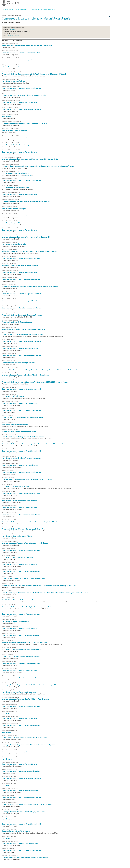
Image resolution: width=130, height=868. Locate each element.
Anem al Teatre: (27, 46)
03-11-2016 (19, 9)
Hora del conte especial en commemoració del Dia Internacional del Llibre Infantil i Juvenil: (45, 593)
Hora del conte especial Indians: (22, 458)
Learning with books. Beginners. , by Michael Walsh (26, 857)
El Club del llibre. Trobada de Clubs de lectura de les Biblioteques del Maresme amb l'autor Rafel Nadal (38, 166)
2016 (39, 9)
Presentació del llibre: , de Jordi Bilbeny (28, 607)
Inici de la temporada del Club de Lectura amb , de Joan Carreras (29, 251)
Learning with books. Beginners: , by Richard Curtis (30, 159)
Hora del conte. (16, 486)
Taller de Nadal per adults (11, 67)
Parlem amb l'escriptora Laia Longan (15, 425)
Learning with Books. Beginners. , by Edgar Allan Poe (31, 685)
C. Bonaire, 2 (12, 29)
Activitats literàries (49, 9)
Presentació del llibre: (22, 315)
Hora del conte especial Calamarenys (15, 223)
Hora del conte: (13, 81)
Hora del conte (7, 116)
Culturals (33, 9)
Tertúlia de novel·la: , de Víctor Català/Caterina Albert (23, 579)
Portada (4, 9)
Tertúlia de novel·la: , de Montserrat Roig (24, 95)
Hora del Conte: (14, 131)
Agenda (11, 9)
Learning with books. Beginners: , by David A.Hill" (26, 237)
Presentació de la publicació (19, 432)
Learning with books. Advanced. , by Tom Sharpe (23, 812)
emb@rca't (29, 175)
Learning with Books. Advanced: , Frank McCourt (25, 124)
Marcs (26, 9)
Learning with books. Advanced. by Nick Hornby (25, 543)
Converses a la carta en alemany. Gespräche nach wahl (21, 109)
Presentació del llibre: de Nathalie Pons (24, 529)
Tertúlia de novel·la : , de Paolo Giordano (27, 805)
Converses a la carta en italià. (21, 280)
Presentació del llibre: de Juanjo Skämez (35, 382)
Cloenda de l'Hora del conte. (18, 363)
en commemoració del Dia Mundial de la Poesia (25, 642)
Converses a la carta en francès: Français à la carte (20, 790)
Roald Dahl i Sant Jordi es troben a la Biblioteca (19, 600)
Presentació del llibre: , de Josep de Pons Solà (39, 586)
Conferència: (16, 831)
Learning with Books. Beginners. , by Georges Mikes (27, 479)
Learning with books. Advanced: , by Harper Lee (26, 202)
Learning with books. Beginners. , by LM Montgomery (29, 745)
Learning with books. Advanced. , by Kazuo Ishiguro (26, 375)
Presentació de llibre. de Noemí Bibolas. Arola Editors (30, 287)
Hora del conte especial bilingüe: (23, 437)
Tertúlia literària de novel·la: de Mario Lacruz (25, 738)
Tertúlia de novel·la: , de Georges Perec (22, 417)
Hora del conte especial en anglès (14, 244)
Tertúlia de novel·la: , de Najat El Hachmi (22, 334)
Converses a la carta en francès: (19, 60)
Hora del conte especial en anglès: (19, 501)
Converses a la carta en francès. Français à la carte (20, 301)
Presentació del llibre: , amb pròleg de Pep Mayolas (30, 522)
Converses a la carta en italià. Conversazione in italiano (21, 88)
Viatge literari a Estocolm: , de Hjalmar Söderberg (23, 329)
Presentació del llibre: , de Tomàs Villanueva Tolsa (33, 444)
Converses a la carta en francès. (19, 508)
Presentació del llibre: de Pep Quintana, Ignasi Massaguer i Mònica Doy (35, 74)
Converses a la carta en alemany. (36, 18)
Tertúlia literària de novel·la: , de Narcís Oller (21, 656)
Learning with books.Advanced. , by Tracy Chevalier (25, 699)
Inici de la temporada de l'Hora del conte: (20, 265)
